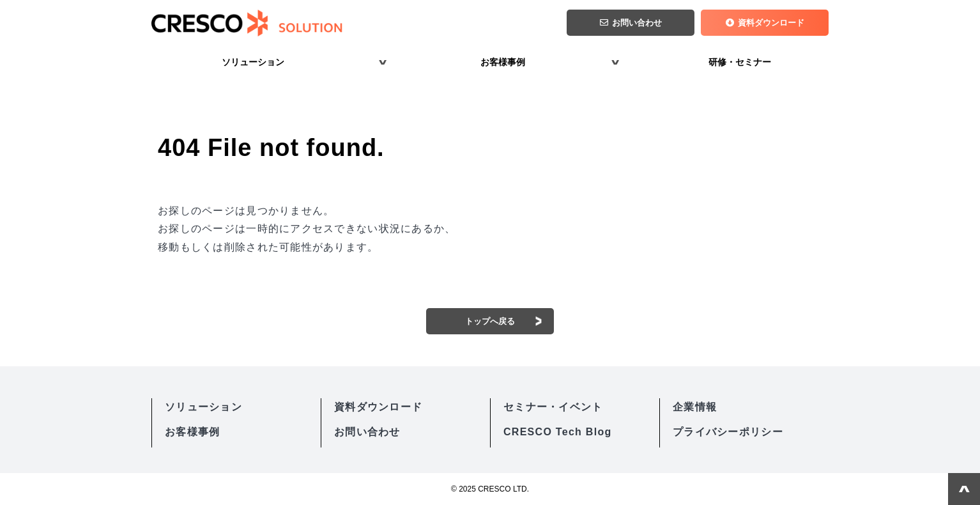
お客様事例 (503, 62)
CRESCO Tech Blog (558, 432)
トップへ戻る (490, 321)
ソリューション (253, 62)
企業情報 (695, 407)
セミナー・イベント (553, 407)
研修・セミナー (740, 62)
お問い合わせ (637, 23)
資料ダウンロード (771, 23)
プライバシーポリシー (728, 432)
